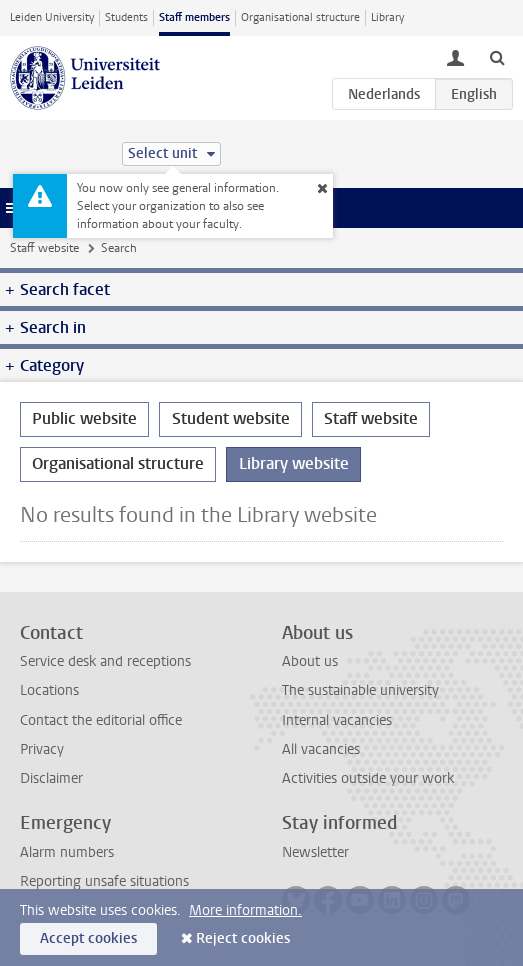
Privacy (42, 749)
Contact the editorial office (101, 720)
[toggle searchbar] (497, 57)
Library (387, 17)
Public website (84, 418)
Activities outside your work (368, 778)
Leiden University (52, 17)
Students (126, 17)
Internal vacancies (337, 720)
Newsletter (315, 852)
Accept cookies (88, 938)
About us (310, 661)
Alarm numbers (67, 852)
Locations (49, 690)
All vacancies (321, 749)
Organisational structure (300, 17)
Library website (294, 463)
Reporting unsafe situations (104, 881)
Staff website (44, 248)
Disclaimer (51, 778)
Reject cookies (243, 938)
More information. (245, 910)
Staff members (194, 17)
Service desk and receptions (105, 661)
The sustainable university (360, 690)
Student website (231, 418)
